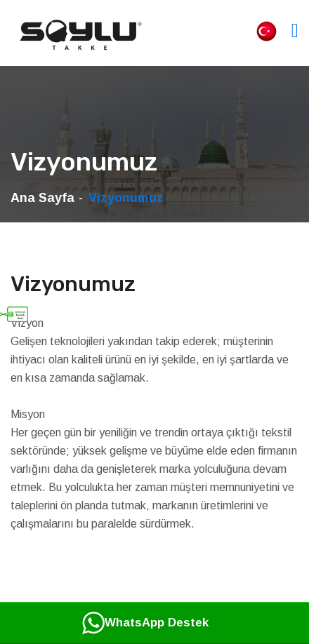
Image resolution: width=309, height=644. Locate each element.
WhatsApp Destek (145, 623)
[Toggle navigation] (295, 31)
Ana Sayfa (42, 198)
